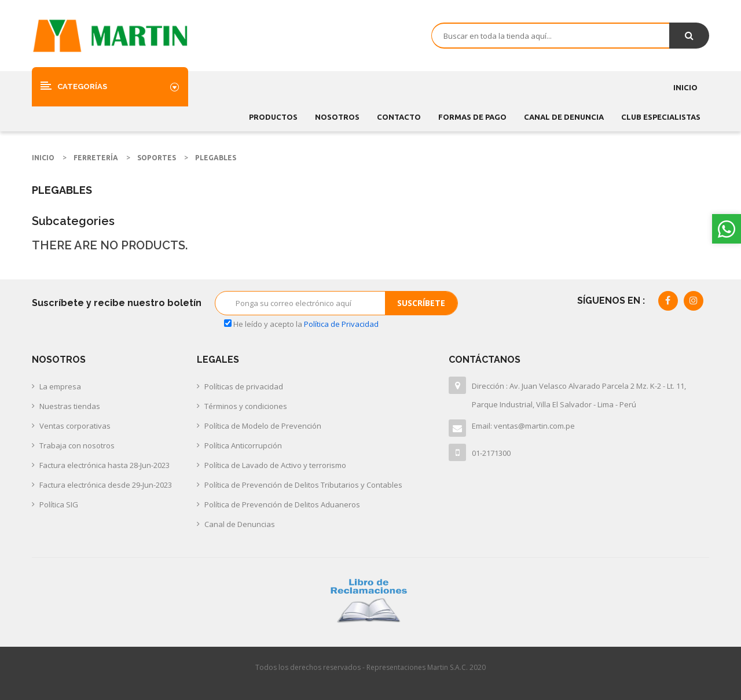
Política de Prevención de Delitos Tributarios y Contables (303, 485)
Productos (273, 117)
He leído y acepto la (301, 324)
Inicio (685, 87)
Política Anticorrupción (243, 445)
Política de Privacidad (341, 324)
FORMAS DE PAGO (472, 117)
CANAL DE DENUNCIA (564, 117)
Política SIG (59, 504)
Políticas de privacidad (244, 386)
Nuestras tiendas (70, 406)
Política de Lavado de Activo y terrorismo (275, 465)
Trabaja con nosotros (77, 445)
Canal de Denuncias (240, 524)
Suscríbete (421, 303)
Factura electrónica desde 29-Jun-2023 (106, 485)
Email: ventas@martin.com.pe (523, 426)
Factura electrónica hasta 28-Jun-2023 (104, 465)
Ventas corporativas (75, 426)
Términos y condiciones (246, 406)
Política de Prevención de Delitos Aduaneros (282, 504)
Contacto (399, 117)
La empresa (60, 386)
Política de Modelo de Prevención (263, 426)
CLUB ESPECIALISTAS (661, 117)
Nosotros (337, 117)
